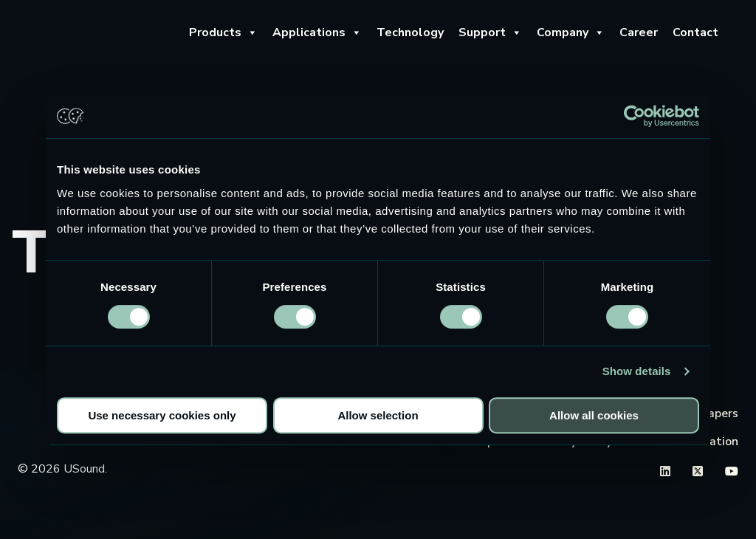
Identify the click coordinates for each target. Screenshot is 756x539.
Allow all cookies (594, 415)
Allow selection (378, 415)
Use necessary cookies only (162, 415)
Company (571, 32)
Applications (317, 32)
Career (639, 32)
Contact (695, 32)
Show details (637, 371)
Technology (410, 32)
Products (223, 32)
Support (490, 32)
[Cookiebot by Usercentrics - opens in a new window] (635, 116)
